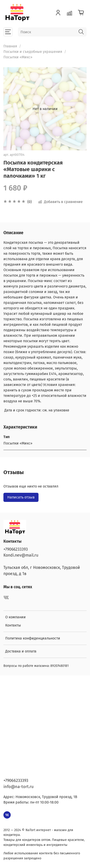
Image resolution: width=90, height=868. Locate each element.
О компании (15, 617)
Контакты (13, 625)
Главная (10, 46)
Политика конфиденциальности (33, 638)
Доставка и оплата (21, 651)
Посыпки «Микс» (18, 57)
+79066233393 (16, 549)
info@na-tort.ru (18, 787)
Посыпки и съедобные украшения (33, 52)
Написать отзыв (21, 497)
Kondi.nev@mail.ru (21, 555)
